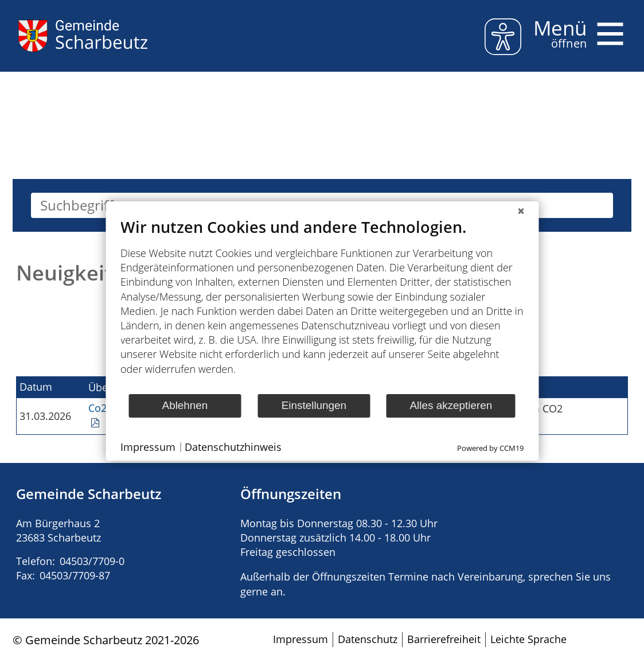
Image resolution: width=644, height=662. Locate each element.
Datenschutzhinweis (233, 447)
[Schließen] (521, 211)
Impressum (148, 447)
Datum (36, 387)
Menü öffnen (612, 27)
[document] (322, 305)
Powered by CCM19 (490, 448)
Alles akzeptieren (451, 405)
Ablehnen (185, 405)
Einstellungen (314, 405)
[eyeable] (503, 39)
